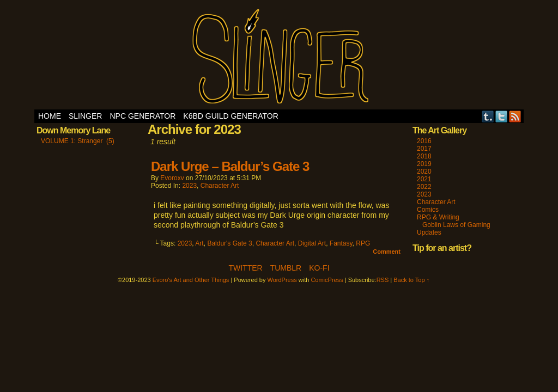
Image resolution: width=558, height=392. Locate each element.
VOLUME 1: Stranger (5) (78, 141)
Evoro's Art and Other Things (279, 57)
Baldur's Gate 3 (229, 243)
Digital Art (312, 243)
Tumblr (488, 116)
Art (199, 243)
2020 (424, 171)
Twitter (502, 116)
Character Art (220, 186)
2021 (424, 179)
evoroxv (172, 178)
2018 (424, 156)
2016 (424, 141)
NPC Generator (142, 116)
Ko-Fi (319, 268)
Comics (428, 210)
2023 (189, 186)
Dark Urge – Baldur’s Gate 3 (230, 166)
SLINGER (85, 116)
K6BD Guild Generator (231, 116)
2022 (424, 187)
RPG (363, 243)
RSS (515, 116)
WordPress (282, 280)
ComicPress (327, 280)
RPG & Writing (438, 217)
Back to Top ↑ (411, 280)
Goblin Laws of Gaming (456, 225)
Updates (429, 232)
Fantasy (341, 243)
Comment (387, 252)
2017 (424, 149)
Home (50, 116)
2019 (424, 164)
